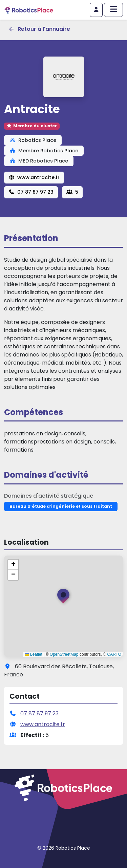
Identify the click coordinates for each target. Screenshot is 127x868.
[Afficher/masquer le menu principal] (113, 10)
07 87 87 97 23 (31, 192)
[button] (63, 598)
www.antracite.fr (34, 177)
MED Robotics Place (39, 161)
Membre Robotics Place (44, 151)
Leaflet (33, 654)
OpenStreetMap (64, 654)
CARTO (114, 654)
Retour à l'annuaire (39, 29)
